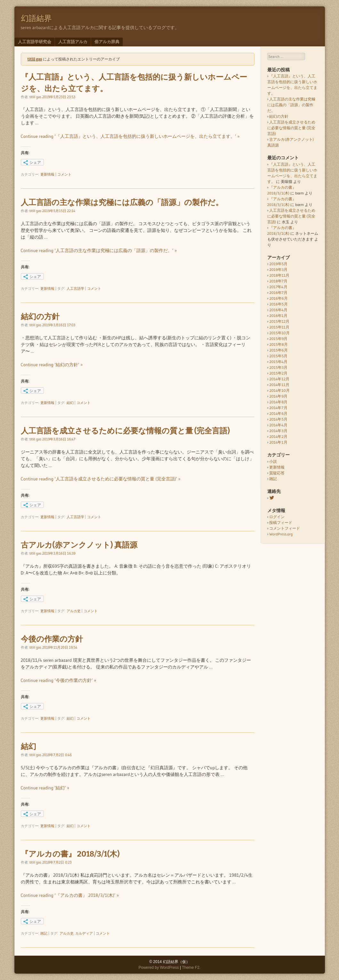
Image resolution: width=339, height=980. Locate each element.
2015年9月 (278, 339)
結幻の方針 (40, 317)
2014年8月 (278, 402)
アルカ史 (74, 611)
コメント (64, 174)
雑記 (44, 933)
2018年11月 (279, 275)
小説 (273, 461)
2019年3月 (278, 269)
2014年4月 (278, 425)
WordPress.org (281, 534)
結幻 (70, 403)
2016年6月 (278, 298)
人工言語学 (75, 288)
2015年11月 (279, 327)
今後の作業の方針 (52, 639)
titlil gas (35, 59)
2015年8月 (278, 344)
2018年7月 (278, 281)
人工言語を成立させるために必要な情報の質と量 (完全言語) (125, 431)
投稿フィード (281, 522)
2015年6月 (278, 350)
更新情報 (47, 174)
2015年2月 (278, 373)
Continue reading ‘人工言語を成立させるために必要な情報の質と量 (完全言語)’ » (101, 479)
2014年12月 (279, 379)
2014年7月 (278, 408)
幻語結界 (36, 19)
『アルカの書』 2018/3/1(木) (70, 854)
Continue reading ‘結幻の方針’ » (52, 365)
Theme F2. (191, 968)
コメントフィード (285, 528)
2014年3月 (278, 431)
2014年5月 (278, 419)
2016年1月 (278, 316)
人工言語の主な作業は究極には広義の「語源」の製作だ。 (122, 202)
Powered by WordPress (159, 968)
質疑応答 (277, 473)
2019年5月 (278, 264)
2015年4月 (278, 362)
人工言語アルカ (73, 42)
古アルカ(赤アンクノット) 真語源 (79, 545)
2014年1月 (278, 442)
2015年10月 (279, 333)
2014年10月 (279, 390)
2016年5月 (278, 304)
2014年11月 (279, 385)
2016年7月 (278, 292)
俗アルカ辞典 (107, 42)
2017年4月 (278, 287)
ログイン (277, 517)
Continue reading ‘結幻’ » (45, 788)
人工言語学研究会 (35, 42)
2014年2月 (278, 436)
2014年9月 (278, 396)
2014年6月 (278, 413)
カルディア (84, 933)
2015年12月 (279, 321)
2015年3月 (278, 367)
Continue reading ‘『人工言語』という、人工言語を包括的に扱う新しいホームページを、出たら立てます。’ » (130, 136)
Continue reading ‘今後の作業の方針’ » (59, 680)
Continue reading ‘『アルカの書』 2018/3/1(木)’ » (70, 895)
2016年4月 (278, 310)
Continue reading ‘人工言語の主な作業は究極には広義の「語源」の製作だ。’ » (99, 250)
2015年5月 (278, 356)
